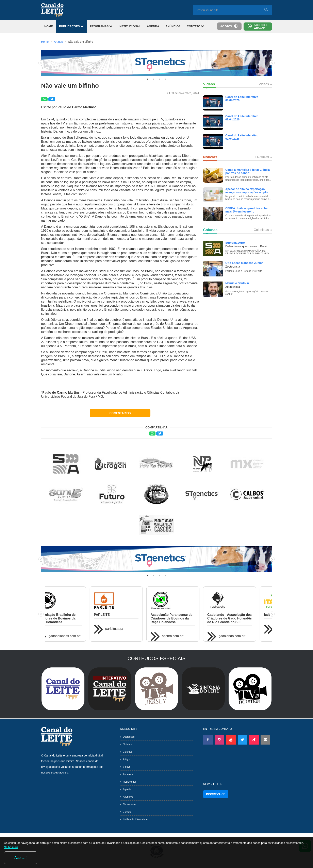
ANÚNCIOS (173, 26)
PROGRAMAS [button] (101, 26)
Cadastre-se (129, 804)
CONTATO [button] (196, 26)
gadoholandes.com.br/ (247, 636)
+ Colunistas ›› (261, 230)
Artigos (58, 42)
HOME (49, 26)
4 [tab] (166, 79)
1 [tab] (147, 79)
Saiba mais (44, 859)
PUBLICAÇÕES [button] (71, 26)
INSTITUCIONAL (130, 26)
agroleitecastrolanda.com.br (194, 629)
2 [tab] (153, 79)
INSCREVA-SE (216, 794)
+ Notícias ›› (263, 157)
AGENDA (153, 26)
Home (45, 42)
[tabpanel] (156, 63)
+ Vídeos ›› (264, 84)
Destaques (129, 737)
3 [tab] (160, 79)
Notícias (127, 744)
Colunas (127, 752)
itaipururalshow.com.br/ (77, 629)
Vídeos (127, 767)
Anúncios (128, 797)
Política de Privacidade (135, 819)
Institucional (129, 782)
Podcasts (128, 774)
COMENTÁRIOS (120, 413)
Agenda (127, 789)
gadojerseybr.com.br (132, 632)
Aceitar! (292, 858)
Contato (127, 812)
